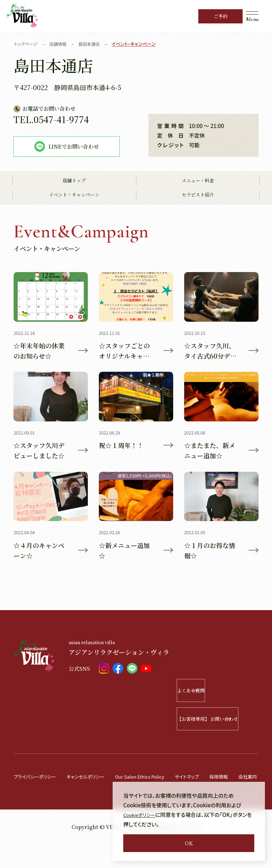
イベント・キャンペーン (74, 195)
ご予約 (220, 16)
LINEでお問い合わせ (67, 146)
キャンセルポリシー (95, 780)
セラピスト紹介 (198, 195)
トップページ (27, 44)
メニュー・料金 (198, 181)
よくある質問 (226, 694)
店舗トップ (74, 181)
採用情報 (245, 780)
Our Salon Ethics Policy (157, 780)
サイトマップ (210, 780)
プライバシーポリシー (38, 780)
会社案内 (24, 800)
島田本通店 (93, 44)
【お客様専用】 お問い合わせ (218, 723)
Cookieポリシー (142, 815)
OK (189, 843)
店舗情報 (61, 44)
